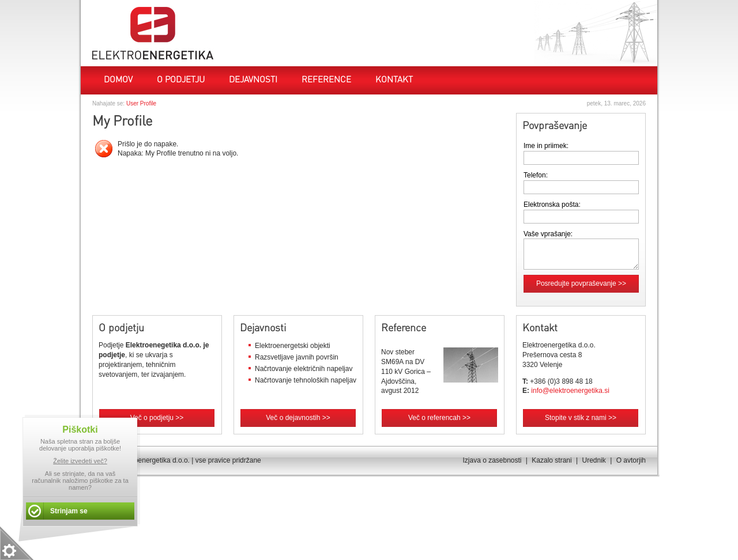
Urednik (594, 460)
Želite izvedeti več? (80, 461)
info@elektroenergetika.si (570, 391)
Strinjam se (69, 511)
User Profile (141, 103)
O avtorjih (631, 460)
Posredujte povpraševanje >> (581, 283)
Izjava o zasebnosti (492, 460)
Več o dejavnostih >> (298, 418)
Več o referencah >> (439, 418)
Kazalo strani (551, 460)
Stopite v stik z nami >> (581, 418)
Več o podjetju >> (157, 418)
